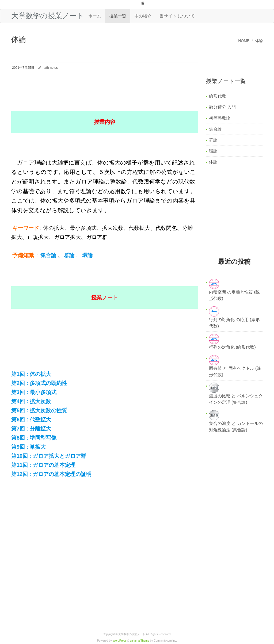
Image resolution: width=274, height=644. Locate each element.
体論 (213, 162)
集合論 (215, 129)
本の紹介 (143, 16)
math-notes (50, 68)
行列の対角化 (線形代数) (232, 347)
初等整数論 (220, 118)
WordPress (120, 641)
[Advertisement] (109, 89)
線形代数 (218, 96)
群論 (213, 140)
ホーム (95, 16)
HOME (244, 41)
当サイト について (177, 16)
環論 (213, 151)
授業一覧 (118, 16)
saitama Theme (140, 641)
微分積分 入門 (222, 107)
